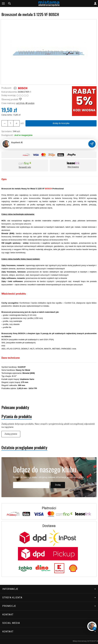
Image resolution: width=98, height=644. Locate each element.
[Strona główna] (49, 3)
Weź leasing (73, 167)
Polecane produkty (15, 407)
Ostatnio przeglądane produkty (24, 448)
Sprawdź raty (25, 167)
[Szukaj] (9, 3)
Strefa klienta (49, 598)
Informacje (49, 589)
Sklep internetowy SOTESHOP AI (85, 641)
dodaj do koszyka (61, 123)
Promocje (49, 606)
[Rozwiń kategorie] (3, 3)
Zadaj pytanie (11, 434)
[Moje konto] (95, 3)
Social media (49, 623)
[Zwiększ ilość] (5, 123)
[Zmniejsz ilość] (17, 123)
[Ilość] (11, 123)
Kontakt (8, 615)
